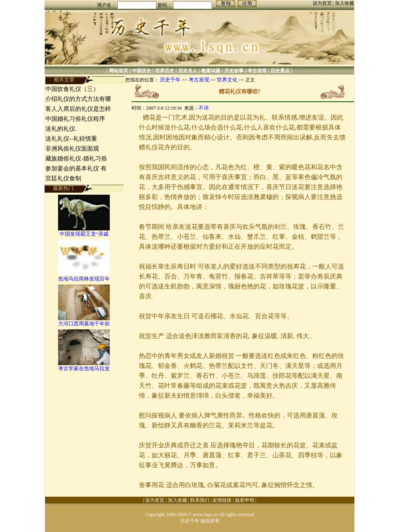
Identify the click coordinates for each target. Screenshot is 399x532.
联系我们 (200, 500)
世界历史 (165, 71)
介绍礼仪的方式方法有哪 (78, 99)
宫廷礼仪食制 (63, 178)
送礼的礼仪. (61, 129)
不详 (204, 108)
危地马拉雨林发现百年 (84, 279)
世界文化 (227, 80)
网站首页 (119, 71)
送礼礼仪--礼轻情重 (71, 139)
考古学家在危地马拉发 (84, 369)
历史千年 (170, 80)
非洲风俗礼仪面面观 (72, 149)
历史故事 (234, 71)
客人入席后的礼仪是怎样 (78, 109)
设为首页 (323, 3)
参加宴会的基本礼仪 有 (76, 168)
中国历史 (142, 71)
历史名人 (188, 71)
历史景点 (280, 71)
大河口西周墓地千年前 (84, 324)
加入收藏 (345, 3)
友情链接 (222, 500)
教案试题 (211, 71)
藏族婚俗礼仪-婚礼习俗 (76, 159)
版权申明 (245, 500)
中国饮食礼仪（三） (72, 89)
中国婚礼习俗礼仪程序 (75, 119)
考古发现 (257, 71)
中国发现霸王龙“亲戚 (84, 234)
